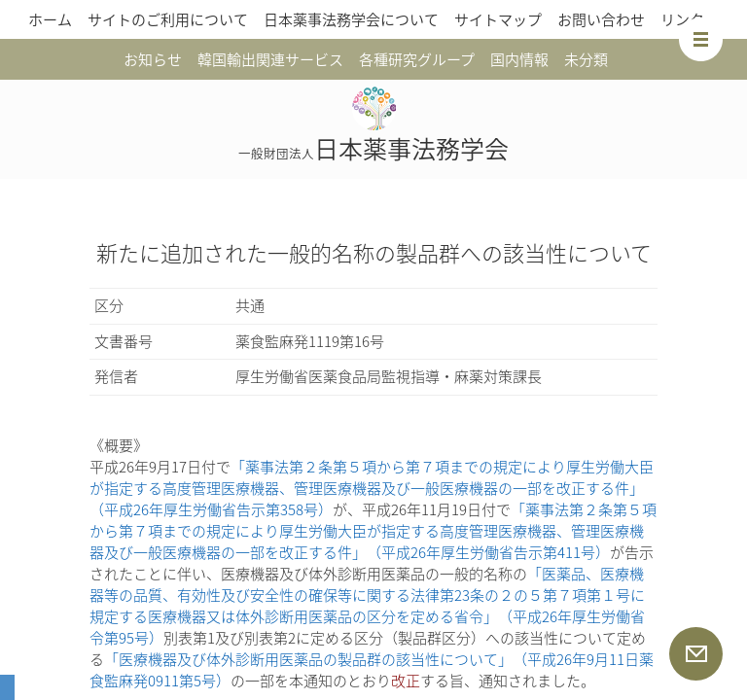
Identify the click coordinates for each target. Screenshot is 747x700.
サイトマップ (498, 19)
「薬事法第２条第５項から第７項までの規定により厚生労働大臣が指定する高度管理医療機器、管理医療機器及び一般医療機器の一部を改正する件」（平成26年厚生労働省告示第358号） (372, 488)
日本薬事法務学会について (351, 19)
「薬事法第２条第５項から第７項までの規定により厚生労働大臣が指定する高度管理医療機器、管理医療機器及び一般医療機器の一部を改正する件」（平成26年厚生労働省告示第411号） (373, 531)
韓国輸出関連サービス (270, 59)
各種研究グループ (417, 59)
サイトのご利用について (168, 19)
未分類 (586, 59)
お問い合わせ (601, 19)
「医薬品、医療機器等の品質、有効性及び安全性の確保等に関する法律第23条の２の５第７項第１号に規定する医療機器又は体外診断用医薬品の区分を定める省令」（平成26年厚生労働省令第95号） (367, 606)
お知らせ (153, 59)
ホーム (50, 19)
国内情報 (519, 59)
